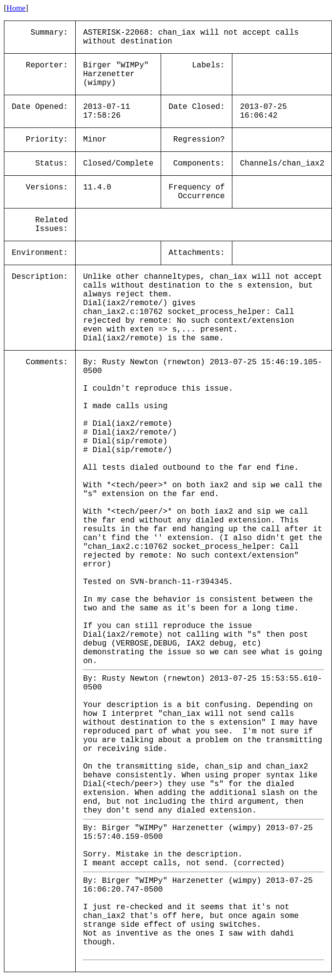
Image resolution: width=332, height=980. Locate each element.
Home (16, 8)
